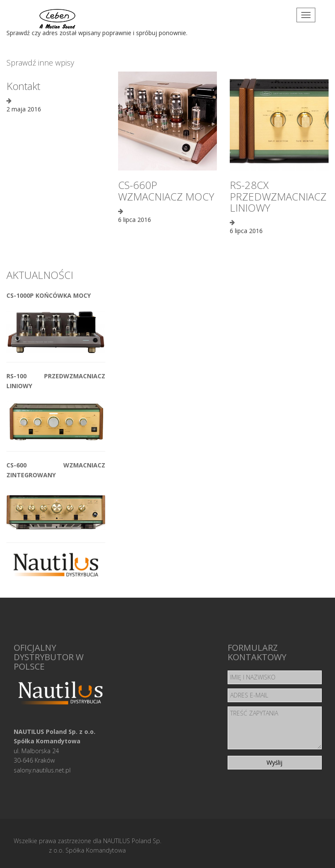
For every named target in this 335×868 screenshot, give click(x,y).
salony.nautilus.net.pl (42, 770)
